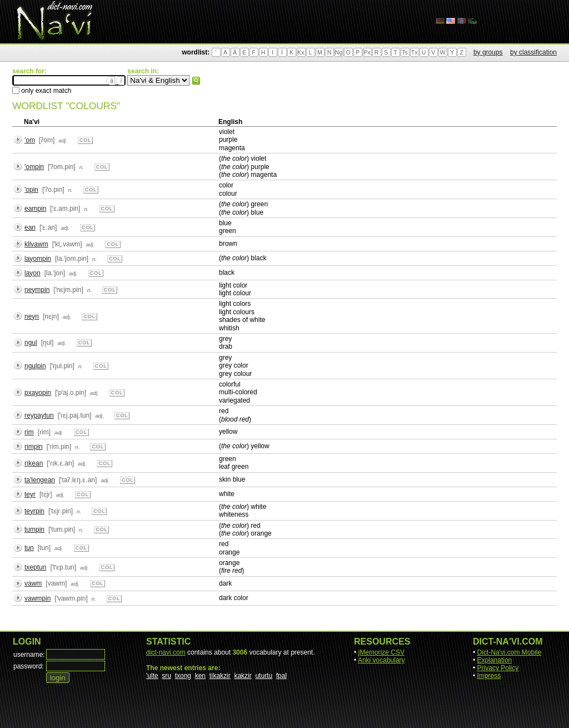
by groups (488, 52)
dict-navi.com (166, 652)
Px (367, 52)
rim (29, 432)
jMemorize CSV (381, 652)
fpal (281, 676)
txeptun (35, 567)
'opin (31, 190)
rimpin (34, 447)
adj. (63, 140)
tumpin (34, 529)
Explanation (495, 660)
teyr (30, 494)
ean (30, 227)
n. (82, 167)
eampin (35, 209)
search (196, 81)
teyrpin (34, 511)
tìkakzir (220, 676)
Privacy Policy (498, 668)
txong (183, 676)
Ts (405, 52)
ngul (31, 343)
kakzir (243, 676)
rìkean (34, 463)
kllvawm (36, 244)
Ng (339, 52)
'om (30, 140)
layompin (38, 259)
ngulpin (35, 366)
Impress (489, 676)
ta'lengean (40, 480)
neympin (37, 290)
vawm (33, 583)
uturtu (264, 676)
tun (29, 548)
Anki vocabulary (381, 660)
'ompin (34, 167)
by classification (533, 52)
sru (166, 676)
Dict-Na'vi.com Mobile (510, 652)
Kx (301, 52)
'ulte (152, 676)
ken (200, 676)
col (85, 140)
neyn (32, 316)
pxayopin (38, 393)
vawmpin (38, 598)
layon (33, 273)
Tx (415, 52)
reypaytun (39, 415)
